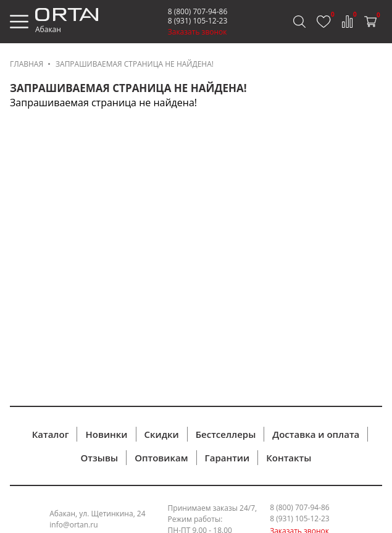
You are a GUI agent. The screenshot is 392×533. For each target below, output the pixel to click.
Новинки (106, 434)
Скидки (162, 434)
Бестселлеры (226, 434)
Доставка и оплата (316, 434)
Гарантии (227, 458)
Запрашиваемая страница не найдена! (135, 64)
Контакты (289, 458)
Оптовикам (161, 458)
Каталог (51, 434)
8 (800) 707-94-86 (198, 11)
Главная (27, 64)
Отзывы (100, 458)
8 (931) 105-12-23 (198, 21)
